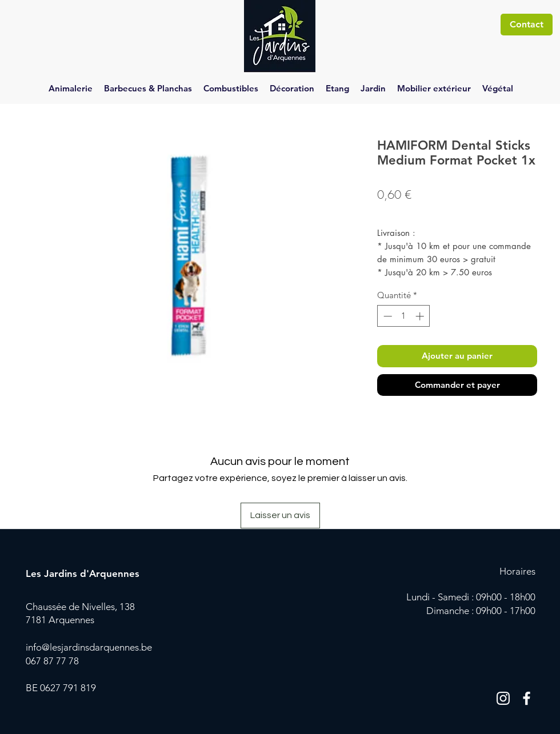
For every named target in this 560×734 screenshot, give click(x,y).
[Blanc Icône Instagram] (503, 698)
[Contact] (527, 25)
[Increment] (421, 316)
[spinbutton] (404, 316)
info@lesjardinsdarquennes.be (89, 647)
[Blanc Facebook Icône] (527, 698)
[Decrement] (387, 316)
